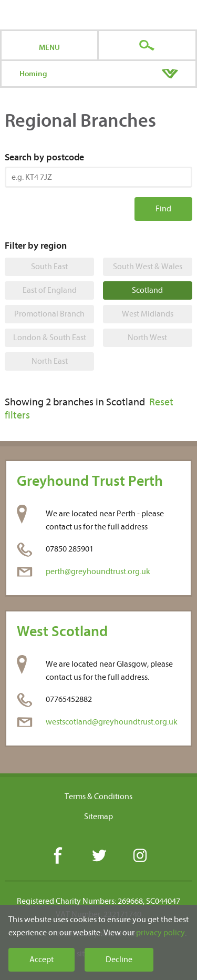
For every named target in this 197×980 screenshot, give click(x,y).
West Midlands (148, 314)
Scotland (147, 290)
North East (50, 361)
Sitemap (98, 816)
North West (147, 338)
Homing (33, 74)
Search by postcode (44, 157)
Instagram (139, 856)
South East (49, 267)
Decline (119, 959)
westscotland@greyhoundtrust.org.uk (112, 722)
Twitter (98, 856)
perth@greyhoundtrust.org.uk (98, 571)
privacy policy (160, 933)
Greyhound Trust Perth (90, 481)
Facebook (58, 856)
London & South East (50, 338)
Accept (42, 959)
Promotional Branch (49, 314)
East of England (50, 290)
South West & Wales (148, 267)
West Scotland (62, 631)
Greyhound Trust (98, 15)
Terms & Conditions (98, 797)
